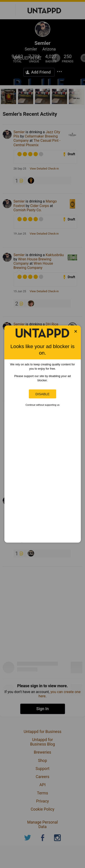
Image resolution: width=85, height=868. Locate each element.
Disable (42, 394)
